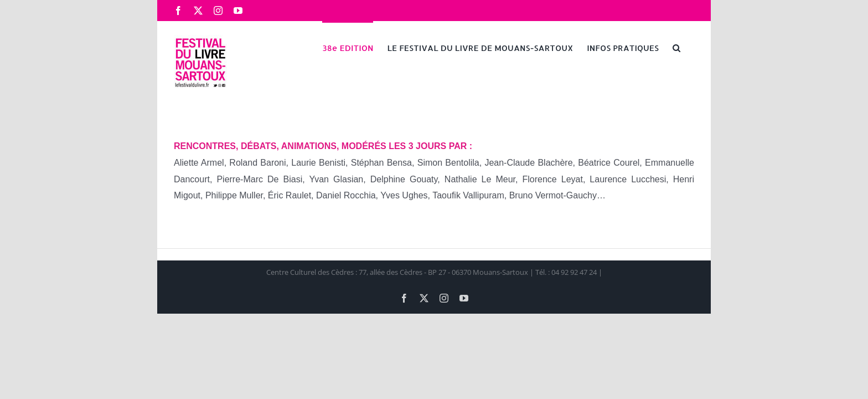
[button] (690, 47)
